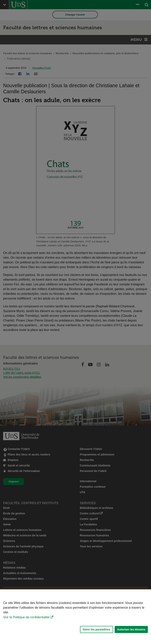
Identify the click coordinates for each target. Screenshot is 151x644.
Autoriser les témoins (131, 629)
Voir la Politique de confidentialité (26, 617)
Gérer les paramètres (97, 629)
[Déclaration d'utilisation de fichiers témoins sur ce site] (75, 617)
